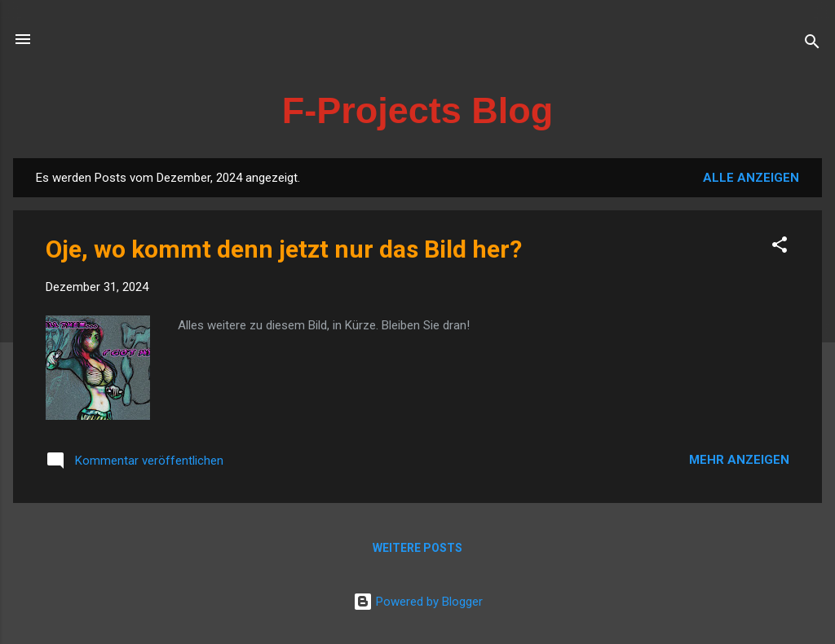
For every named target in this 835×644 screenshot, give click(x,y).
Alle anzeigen (751, 178)
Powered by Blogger (418, 602)
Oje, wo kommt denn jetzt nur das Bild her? (284, 249)
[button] (780, 247)
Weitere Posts (417, 548)
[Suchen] (812, 44)
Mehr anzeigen (739, 460)
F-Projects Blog (418, 110)
